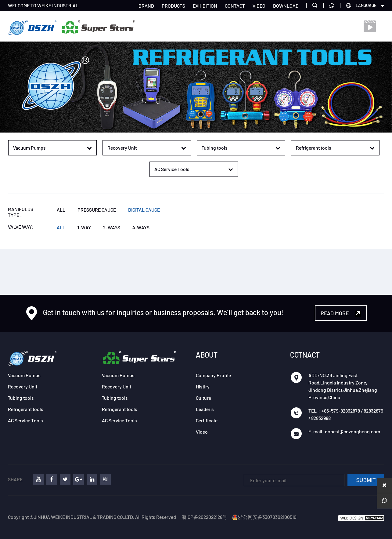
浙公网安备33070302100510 (264, 517)
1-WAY (84, 227)
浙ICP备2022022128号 (204, 517)
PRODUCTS (173, 6)
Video (202, 432)
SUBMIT (366, 480)
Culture (203, 398)
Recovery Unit (23, 386)
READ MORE (341, 313)
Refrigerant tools (26, 409)
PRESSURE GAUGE (97, 210)
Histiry (203, 386)
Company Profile (213, 375)
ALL (61, 210)
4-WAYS (141, 227)
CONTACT (235, 6)
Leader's (205, 409)
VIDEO (259, 6)
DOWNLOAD (286, 6)
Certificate (207, 420)
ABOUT (207, 355)
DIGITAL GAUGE (144, 210)
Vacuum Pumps (24, 375)
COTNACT (305, 355)
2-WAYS (112, 227)
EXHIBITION (205, 6)
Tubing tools (21, 398)
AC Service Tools (25, 420)
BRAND (146, 6)
